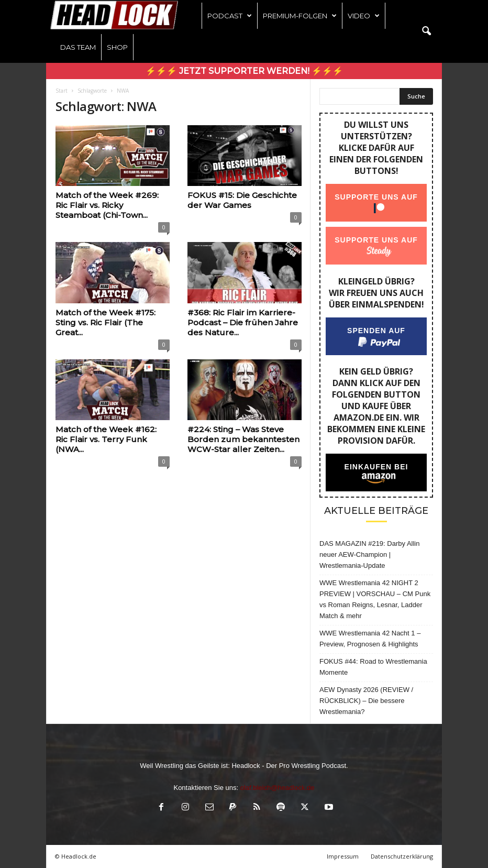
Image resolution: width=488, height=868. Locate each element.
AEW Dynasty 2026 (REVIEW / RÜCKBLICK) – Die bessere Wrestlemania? (366, 701)
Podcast (230, 16)
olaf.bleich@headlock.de (278, 788)
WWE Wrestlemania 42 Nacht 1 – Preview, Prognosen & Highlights (370, 639)
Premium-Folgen (300, 16)
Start (62, 91)
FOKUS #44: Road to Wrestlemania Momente (373, 667)
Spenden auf (376, 331)
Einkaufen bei (376, 467)
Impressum (343, 856)
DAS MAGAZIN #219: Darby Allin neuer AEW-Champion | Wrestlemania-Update (369, 554)
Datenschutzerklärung (402, 856)
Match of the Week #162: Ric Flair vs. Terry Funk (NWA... (106, 439)
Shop (117, 47)
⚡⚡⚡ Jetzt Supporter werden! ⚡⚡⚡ (244, 71)
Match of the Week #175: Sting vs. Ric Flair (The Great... (106, 322)
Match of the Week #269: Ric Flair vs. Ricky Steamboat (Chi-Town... (107, 205)
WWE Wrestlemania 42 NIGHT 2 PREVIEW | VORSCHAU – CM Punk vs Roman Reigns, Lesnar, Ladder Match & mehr (375, 599)
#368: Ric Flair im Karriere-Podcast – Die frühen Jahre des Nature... (243, 322)
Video (364, 16)
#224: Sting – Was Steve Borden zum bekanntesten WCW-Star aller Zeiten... (243, 439)
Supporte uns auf (376, 197)
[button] (426, 31)
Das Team (78, 47)
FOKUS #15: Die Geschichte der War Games (242, 200)
